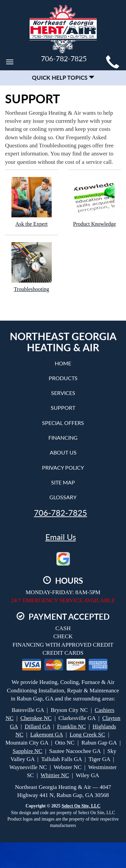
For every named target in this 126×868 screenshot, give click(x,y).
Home (63, 363)
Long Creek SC (87, 735)
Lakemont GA (47, 735)
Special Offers (63, 423)
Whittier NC (55, 775)
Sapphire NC (28, 751)
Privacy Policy (63, 467)
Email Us (61, 537)
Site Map (63, 482)
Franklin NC (71, 727)
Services (63, 393)
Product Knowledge (95, 202)
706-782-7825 (60, 513)
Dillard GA (37, 727)
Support (63, 408)
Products (63, 378)
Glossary (63, 497)
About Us (63, 452)
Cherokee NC (36, 718)
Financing (63, 438)
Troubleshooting (32, 267)
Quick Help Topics (63, 78)
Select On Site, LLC (81, 806)
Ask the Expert (32, 202)
